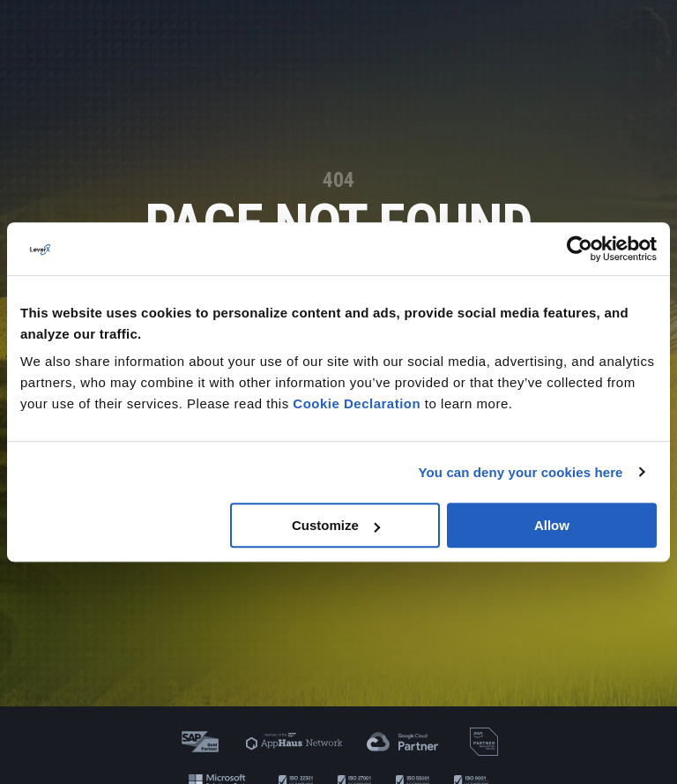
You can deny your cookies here (521, 472)
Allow (552, 525)
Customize (336, 525)
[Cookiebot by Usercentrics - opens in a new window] (580, 249)
